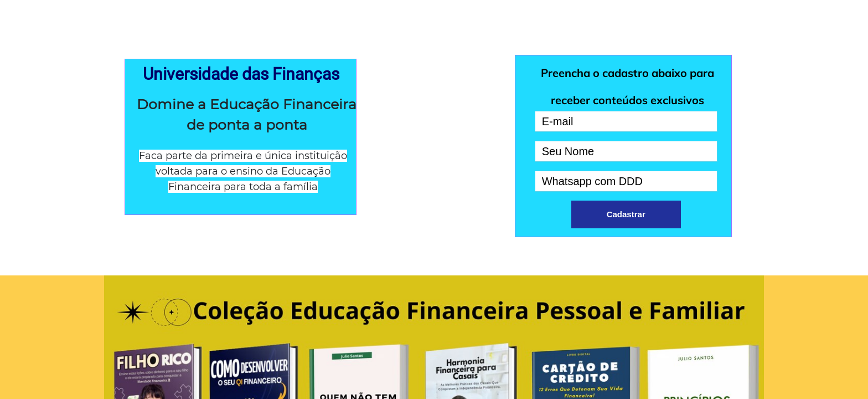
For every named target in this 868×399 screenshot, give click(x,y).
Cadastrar (626, 214)
